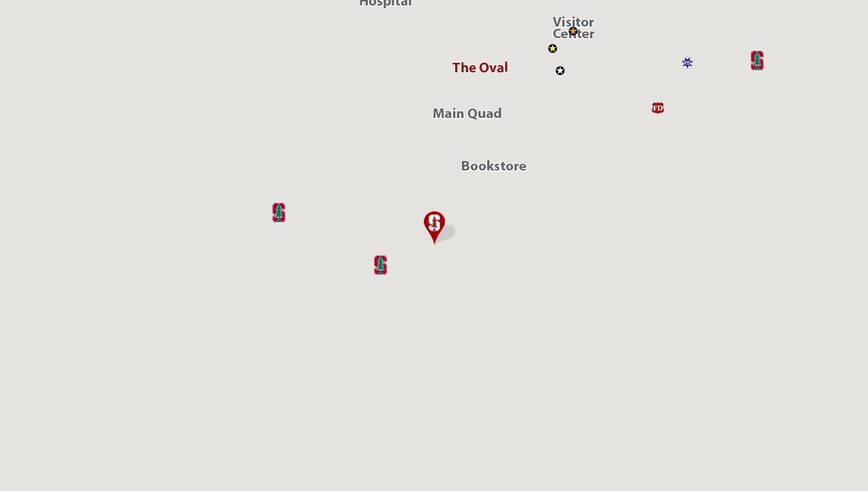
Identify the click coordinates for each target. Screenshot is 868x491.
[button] (434, 228)
